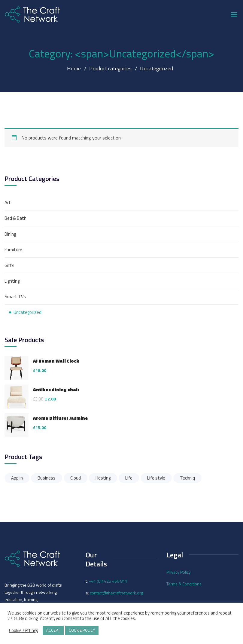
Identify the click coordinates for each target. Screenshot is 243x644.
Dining (10, 234)
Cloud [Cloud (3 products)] (76, 478)
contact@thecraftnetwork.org (116, 593)
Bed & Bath (15, 218)
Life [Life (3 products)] (129, 478)
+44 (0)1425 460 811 (108, 581)
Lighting (12, 281)
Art (8, 202)
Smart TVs (15, 297)
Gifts (9, 265)
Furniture (13, 250)
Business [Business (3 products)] (47, 478)
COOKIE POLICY (82, 630)
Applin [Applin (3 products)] (17, 478)
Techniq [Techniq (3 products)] (187, 478)
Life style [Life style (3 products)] (156, 478)
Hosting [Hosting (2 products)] (103, 478)
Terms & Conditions (184, 584)
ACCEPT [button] (53, 630)
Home (74, 68)
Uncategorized (27, 312)
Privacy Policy (179, 572)
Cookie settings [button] (24, 630)
